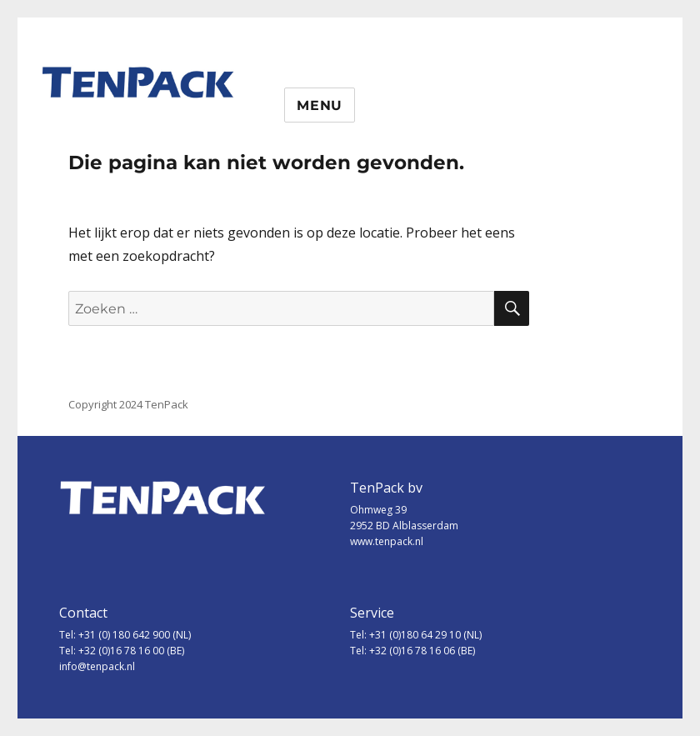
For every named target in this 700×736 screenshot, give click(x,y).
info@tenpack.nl (97, 666)
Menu (320, 105)
